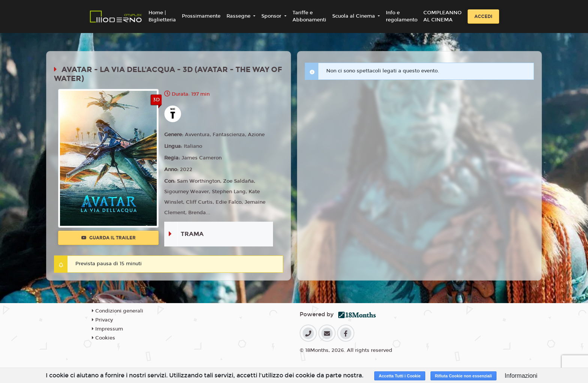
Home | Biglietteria (162, 17)
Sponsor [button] (272, 16)
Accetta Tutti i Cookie (400, 376)
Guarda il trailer (109, 238)
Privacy (102, 320)
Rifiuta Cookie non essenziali (463, 376)
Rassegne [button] (239, 16)
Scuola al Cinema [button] (354, 16)
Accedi (483, 17)
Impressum (107, 329)
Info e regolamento (402, 17)
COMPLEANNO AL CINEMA (442, 17)
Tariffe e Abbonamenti (309, 17)
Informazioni (521, 376)
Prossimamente (201, 16)
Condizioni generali (118, 311)
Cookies (103, 338)
